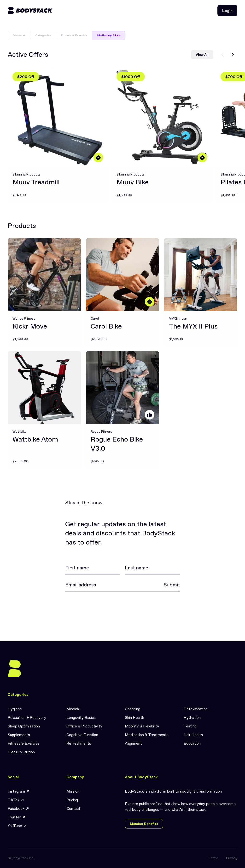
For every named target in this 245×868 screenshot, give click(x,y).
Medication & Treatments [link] (147, 735)
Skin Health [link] (134, 717)
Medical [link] (73, 709)
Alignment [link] (133, 743)
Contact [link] (73, 808)
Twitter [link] (17, 817)
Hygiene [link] (15, 709)
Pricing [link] (72, 800)
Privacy (232, 858)
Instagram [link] (19, 791)
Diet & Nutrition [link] (21, 752)
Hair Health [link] (193, 735)
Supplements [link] (19, 735)
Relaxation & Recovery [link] (27, 717)
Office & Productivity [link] (84, 726)
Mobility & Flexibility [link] (142, 726)
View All (202, 55)
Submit (172, 585)
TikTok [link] (16, 800)
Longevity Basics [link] (81, 717)
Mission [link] (73, 791)
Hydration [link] (192, 717)
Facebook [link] (18, 808)
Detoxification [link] (196, 709)
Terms (213, 858)
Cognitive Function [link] (82, 735)
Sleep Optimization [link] (24, 726)
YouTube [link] (17, 826)
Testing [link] (190, 726)
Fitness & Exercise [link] (24, 743)
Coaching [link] (133, 709)
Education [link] (192, 743)
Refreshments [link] (79, 743)
